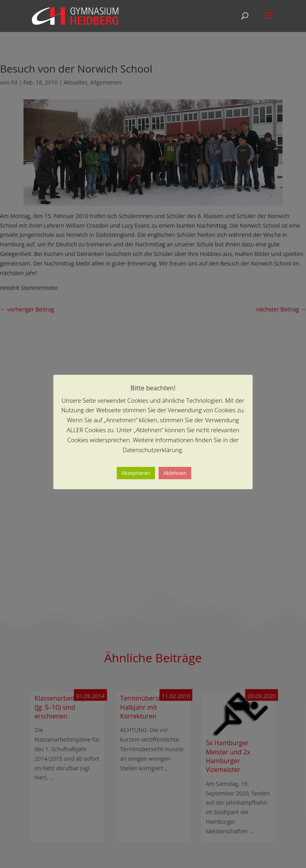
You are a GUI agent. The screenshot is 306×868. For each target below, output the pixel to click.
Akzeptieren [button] (136, 473)
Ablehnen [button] (175, 473)
